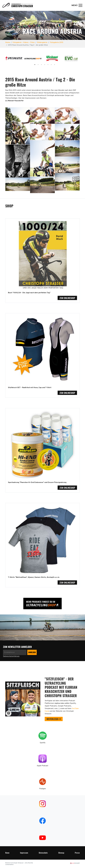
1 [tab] (33, 65)
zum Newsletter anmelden (18, 647)
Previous (3, 59)
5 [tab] (46, 65)
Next (82, 59)
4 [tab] (42, 65)
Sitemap (61, 853)
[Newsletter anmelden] (15, 652)
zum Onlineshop (67, 298)
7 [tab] (52, 65)
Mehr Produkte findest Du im (41, 602)
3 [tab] (39, 65)
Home (7, 853)
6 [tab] (49, 65)
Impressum (24, 853)
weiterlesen (52, 719)
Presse (77, 853)
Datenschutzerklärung (11, 656)
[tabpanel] (14, 59)
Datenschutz (43, 853)
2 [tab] (36, 65)
